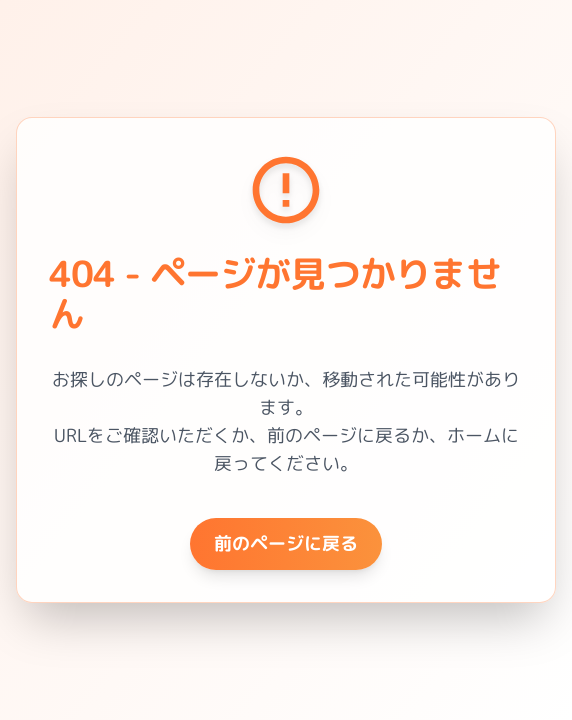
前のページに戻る (286, 543)
